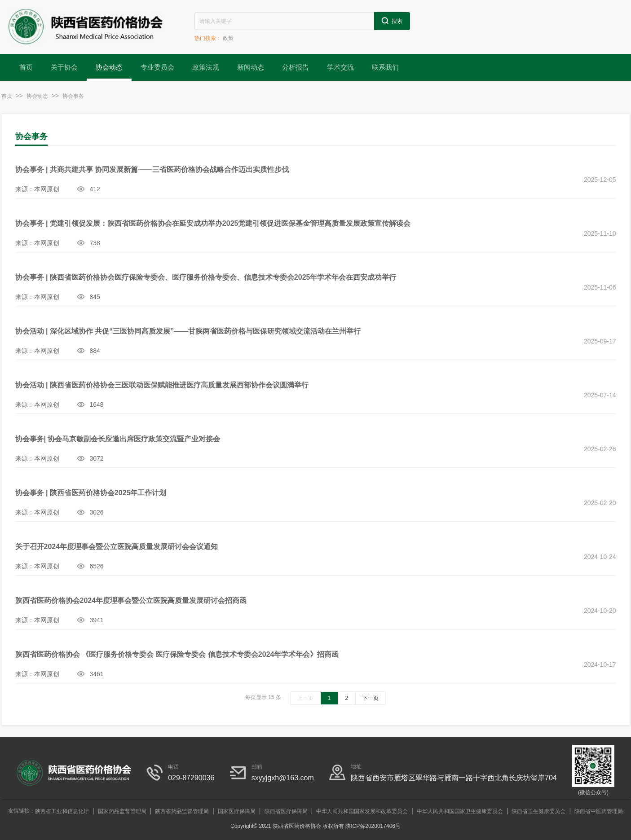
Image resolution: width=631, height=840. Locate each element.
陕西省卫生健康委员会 (538, 811)
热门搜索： (208, 38)
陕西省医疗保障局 (286, 811)
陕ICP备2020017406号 (373, 826)
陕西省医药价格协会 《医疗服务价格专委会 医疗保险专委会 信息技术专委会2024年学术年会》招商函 (177, 654)
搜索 (392, 21)
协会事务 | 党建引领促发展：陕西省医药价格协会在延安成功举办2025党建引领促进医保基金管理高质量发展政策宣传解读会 (213, 223)
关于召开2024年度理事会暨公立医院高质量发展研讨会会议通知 (117, 547)
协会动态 (109, 67)
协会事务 (73, 96)
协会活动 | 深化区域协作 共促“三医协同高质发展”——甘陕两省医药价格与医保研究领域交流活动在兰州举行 (188, 331)
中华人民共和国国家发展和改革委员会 (362, 811)
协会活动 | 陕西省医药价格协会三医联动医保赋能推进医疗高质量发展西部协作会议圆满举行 (162, 385)
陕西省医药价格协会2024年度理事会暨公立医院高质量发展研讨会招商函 (131, 600)
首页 (26, 67)
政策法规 (206, 67)
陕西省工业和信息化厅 (62, 811)
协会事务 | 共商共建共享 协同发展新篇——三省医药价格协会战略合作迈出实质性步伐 (152, 169)
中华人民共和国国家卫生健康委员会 (460, 811)
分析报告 (296, 67)
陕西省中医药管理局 (599, 811)
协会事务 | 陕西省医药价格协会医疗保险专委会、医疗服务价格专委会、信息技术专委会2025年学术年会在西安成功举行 (206, 277)
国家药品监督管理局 (122, 811)
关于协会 (64, 67)
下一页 (371, 698)
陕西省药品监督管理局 (182, 811)
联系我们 (385, 67)
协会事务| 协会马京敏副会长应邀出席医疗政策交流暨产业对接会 (118, 439)
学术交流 (340, 67)
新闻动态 (251, 67)
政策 (228, 38)
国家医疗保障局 (237, 811)
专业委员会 (157, 67)
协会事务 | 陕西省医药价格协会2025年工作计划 (91, 493)
